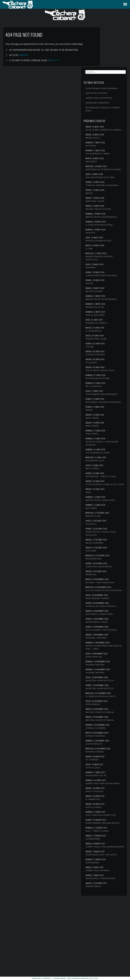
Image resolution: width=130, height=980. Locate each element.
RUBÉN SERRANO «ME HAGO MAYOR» (111, 889)
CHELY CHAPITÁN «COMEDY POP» (109, 878)
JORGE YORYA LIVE (109, 697)
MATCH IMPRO (108, 475)
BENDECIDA (106, 593)
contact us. (54, 60)
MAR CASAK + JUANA (110, 180)
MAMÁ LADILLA (108, 107)
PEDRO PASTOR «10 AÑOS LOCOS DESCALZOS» (113, 549)
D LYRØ (104, 239)
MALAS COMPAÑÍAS (110, 558)
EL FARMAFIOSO (108, 861)
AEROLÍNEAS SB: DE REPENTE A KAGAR (110, 140)
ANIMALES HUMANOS (111, 795)
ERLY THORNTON (109, 386)
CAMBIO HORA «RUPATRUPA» (108, 63)
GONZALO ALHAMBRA (111, 787)
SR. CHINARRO (107, 818)
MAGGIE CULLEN (108, 532)
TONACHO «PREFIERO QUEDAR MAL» (111, 162)
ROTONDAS (106, 115)
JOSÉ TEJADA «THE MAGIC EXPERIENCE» (112, 407)
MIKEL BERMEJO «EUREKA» (113, 626)
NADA (104, 505)
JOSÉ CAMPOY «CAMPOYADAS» (108, 647)
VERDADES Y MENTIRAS (112, 675)
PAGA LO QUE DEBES (110, 312)
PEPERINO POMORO (110, 810)
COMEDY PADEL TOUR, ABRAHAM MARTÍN (111, 916)
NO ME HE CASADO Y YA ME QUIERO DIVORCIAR (112, 449)
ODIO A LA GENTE (109, 869)
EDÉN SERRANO (108, 757)
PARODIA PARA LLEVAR (111, 336)
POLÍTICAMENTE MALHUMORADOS (109, 396)
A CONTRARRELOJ (109, 328)
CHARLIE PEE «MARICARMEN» (108, 584)
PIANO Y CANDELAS (110, 853)
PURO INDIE (106, 566)
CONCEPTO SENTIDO (110, 352)
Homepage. (24, 55)
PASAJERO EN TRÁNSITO (112, 320)
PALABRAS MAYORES (110, 705)
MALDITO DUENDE (109, 285)
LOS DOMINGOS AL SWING (113, 123)
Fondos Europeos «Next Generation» (111, 50)
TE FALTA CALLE (108, 826)
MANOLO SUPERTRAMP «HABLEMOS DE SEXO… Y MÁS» (112, 686)
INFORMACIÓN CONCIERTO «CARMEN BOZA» (113, 75)
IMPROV (105, 172)
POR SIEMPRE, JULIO (110, 467)
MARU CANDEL (108, 424)
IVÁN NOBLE (107, 131)
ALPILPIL (105, 277)
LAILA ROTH (106, 539)
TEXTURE (105, 344)
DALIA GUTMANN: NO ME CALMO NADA (112, 617)
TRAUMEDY (106, 258)
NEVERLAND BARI (109, 574)
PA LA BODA (107, 360)
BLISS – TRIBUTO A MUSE (112, 899)
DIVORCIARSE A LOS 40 (111, 834)
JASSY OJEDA (107, 524)
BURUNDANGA (108, 937)
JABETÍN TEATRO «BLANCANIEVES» (109, 200)
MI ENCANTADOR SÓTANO (113, 378)
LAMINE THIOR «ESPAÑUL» (113, 945)
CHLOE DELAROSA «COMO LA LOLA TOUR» (113, 495)
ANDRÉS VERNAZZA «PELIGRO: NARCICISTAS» (112, 249)
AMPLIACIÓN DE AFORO (112, 56)
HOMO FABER (107, 440)
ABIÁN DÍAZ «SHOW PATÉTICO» (110, 722)
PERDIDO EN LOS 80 (110, 304)
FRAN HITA (106, 221)
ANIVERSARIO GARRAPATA (113, 69)
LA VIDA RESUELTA (109, 803)
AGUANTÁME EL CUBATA (112, 656)
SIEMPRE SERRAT (109, 964)
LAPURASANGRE (108, 907)
